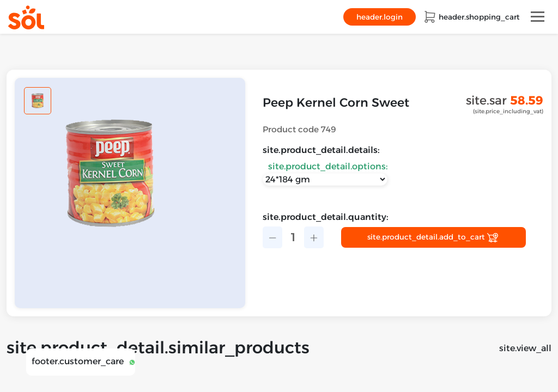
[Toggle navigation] (538, 17)
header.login (380, 17)
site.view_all (525, 348)
